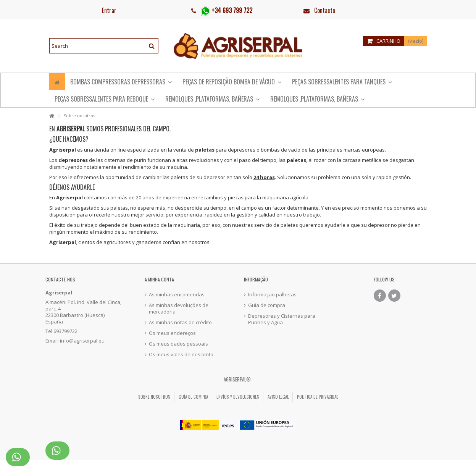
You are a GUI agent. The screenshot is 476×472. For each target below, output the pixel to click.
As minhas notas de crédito (180, 322)
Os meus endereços (172, 333)
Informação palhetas (272, 295)
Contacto (325, 10)
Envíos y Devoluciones (238, 397)
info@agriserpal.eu (82, 341)
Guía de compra (267, 305)
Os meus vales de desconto (181, 355)
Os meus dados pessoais (178, 344)
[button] (105, 99)
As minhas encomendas (177, 295)
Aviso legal (278, 397)
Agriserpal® (237, 379)
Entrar (108, 10)
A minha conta (159, 279)
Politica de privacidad (318, 397)
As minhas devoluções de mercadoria (179, 309)
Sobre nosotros (154, 397)
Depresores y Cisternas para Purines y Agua (282, 319)
